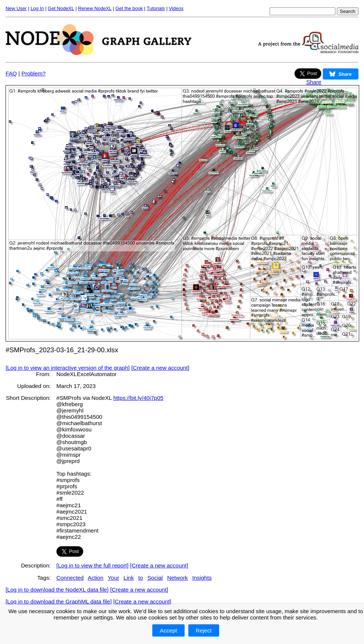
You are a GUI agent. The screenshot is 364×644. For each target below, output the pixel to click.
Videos (176, 8)
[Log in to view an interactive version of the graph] (68, 368)
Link (129, 578)
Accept (168, 630)
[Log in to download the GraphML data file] (59, 601)
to (141, 578)
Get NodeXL (61, 8)
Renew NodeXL (95, 8)
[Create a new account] (160, 368)
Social (155, 578)
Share (314, 82)
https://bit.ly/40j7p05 (138, 398)
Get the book (129, 8)
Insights (202, 578)
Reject (204, 630)
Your (113, 578)
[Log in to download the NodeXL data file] (57, 590)
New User (16, 8)
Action (95, 578)
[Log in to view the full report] (92, 565)
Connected (70, 578)
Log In (37, 8)
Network (178, 578)
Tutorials (156, 8)
